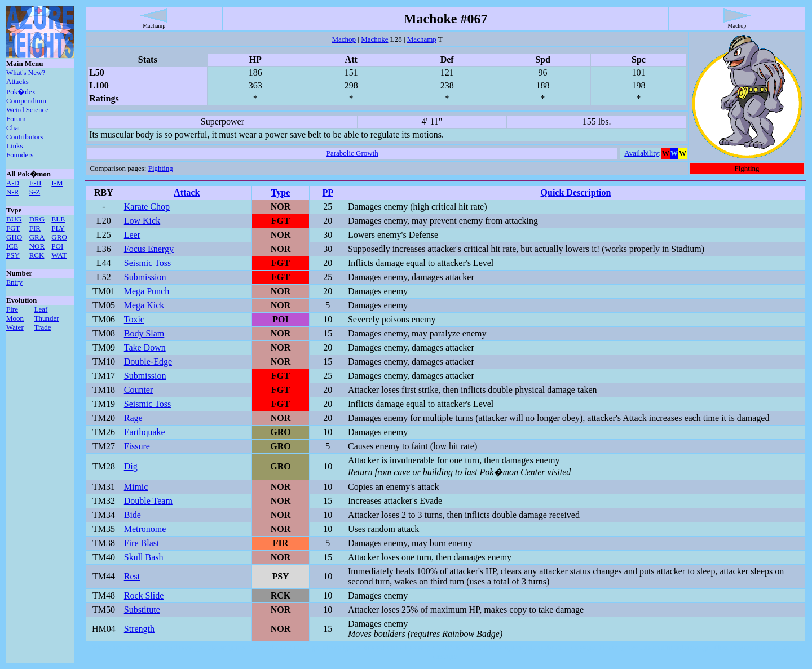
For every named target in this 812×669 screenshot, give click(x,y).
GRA (37, 237)
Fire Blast (142, 543)
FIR (35, 228)
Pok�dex (21, 92)
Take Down (145, 347)
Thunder (47, 318)
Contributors (25, 137)
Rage (133, 418)
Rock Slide (144, 595)
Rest (132, 576)
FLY (58, 228)
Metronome (145, 529)
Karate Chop (147, 207)
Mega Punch (147, 291)
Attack (187, 192)
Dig (131, 466)
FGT (13, 228)
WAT (59, 255)
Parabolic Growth (352, 153)
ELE (58, 219)
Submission (145, 277)
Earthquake (145, 432)
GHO (14, 237)
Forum (16, 119)
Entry (14, 282)
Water (15, 327)
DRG (37, 219)
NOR (37, 246)
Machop (344, 39)
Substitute (142, 610)
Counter (139, 390)
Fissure (137, 446)
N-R (12, 192)
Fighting (161, 168)
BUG (14, 219)
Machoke (374, 39)
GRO (59, 237)
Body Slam (144, 333)
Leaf (41, 309)
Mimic (136, 487)
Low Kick (142, 221)
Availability (641, 153)
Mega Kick (144, 305)
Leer (132, 235)
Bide (133, 515)
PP (328, 192)
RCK (37, 255)
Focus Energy (149, 249)
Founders (20, 155)
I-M (57, 183)
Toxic (134, 319)
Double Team (148, 501)
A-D (13, 183)
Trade (43, 327)
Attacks (17, 81)
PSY (13, 255)
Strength (139, 629)
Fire (12, 309)
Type (281, 192)
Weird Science (27, 110)
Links (15, 146)
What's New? (26, 72)
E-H (36, 183)
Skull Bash (144, 557)
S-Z (35, 192)
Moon (15, 318)
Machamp (422, 39)
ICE (12, 246)
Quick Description (576, 192)
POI (57, 246)
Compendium (26, 101)
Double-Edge (148, 362)
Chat (13, 128)
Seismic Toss (147, 263)
